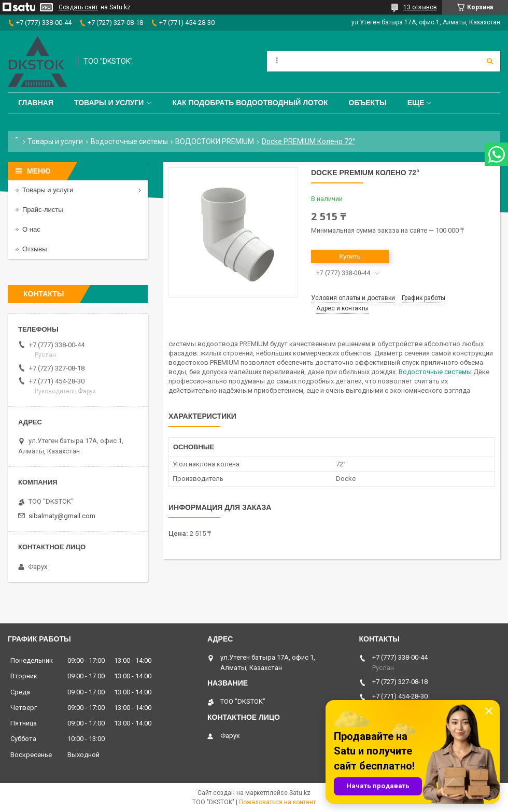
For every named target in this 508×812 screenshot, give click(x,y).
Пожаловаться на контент (277, 802)
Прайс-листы (43, 210)
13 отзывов (420, 7)
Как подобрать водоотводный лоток (250, 103)
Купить (350, 256)
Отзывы (35, 249)
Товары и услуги (109, 103)
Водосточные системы (129, 141)
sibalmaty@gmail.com (62, 516)
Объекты (368, 103)
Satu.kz (300, 793)
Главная (36, 103)
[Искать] (490, 61)
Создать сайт (78, 7)
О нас (31, 229)
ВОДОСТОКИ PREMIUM (215, 141)
